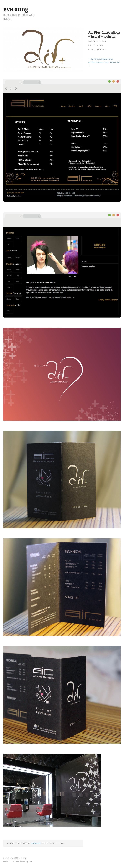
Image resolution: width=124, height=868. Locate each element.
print (99, 49)
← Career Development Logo (101, 59)
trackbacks (36, 843)
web (104, 49)
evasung (99, 45)
